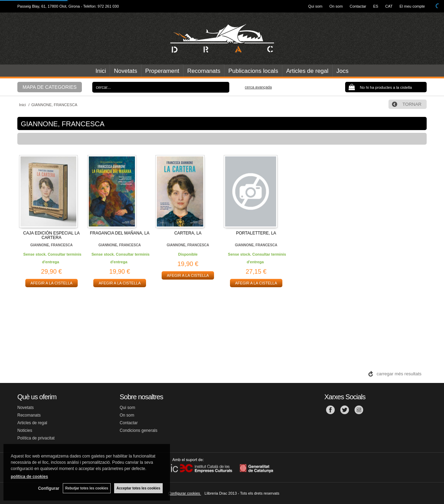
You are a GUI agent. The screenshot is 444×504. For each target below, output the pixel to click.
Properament (162, 71)
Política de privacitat (36, 438)
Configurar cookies (185, 493)
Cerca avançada (258, 87)
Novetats (125, 71)
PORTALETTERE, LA (256, 233)
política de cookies (29, 477)
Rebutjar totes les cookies (87, 488)
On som (336, 6)
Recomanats (204, 71)
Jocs (343, 71)
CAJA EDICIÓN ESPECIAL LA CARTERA (52, 235)
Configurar (49, 488)
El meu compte (412, 6)
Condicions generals (139, 430)
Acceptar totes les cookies (138, 488)
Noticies (25, 430)
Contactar (358, 6)
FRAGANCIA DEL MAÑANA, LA (120, 233)
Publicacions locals (253, 71)
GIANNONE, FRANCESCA (51, 245)
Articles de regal (307, 71)
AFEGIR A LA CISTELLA (52, 283)
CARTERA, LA (188, 233)
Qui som (315, 6)
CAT (389, 6)
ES (376, 6)
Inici (101, 71)
